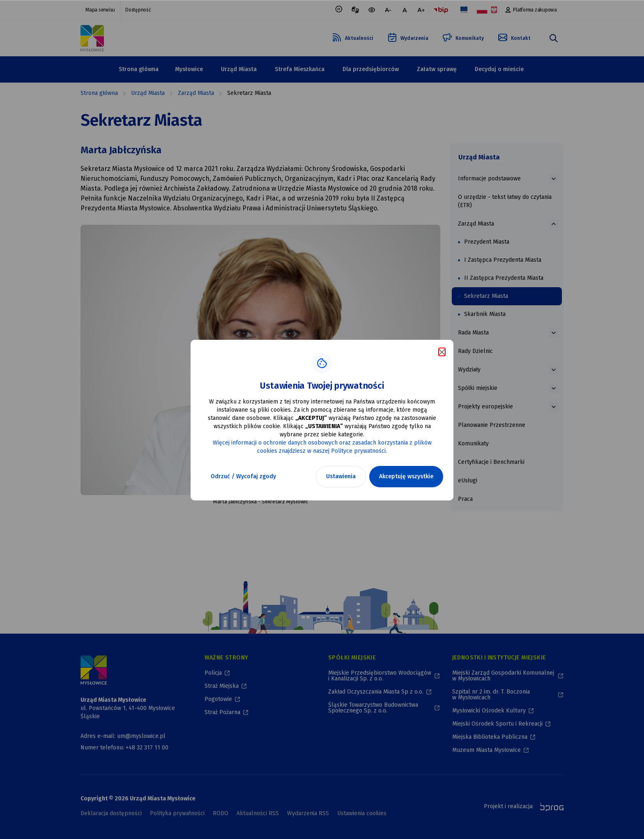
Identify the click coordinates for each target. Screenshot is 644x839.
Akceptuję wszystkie (406, 476)
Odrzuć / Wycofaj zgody (243, 476)
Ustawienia (341, 476)
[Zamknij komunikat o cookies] (442, 352)
